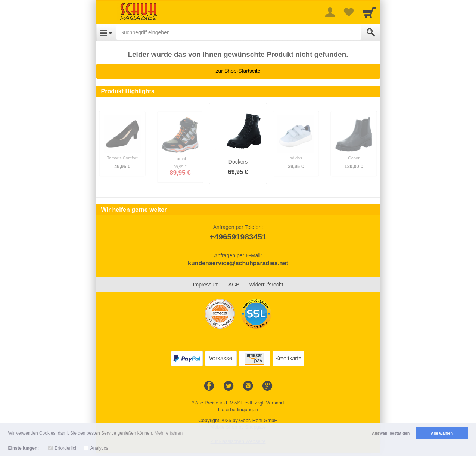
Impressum (206, 285)
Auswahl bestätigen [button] (391, 433)
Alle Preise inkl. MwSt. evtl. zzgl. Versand (240, 403)
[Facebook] (209, 386)
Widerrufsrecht (266, 285)
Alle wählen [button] (442, 433)
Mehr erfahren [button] (169, 433)
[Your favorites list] (349, 12)
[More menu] (330, 12)
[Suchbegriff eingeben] (239, 32)
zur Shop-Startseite (238, 71)
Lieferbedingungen (238, 410)
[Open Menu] (106, 32)
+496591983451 (238, 237)
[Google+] (267, 386)
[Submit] (371, 32)
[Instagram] (248, 386)
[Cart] (369, 12)
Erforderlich (66, 448)
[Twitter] (228, 386)
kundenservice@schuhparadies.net (238, 263)
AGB (234, 285)
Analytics (99, 448)
